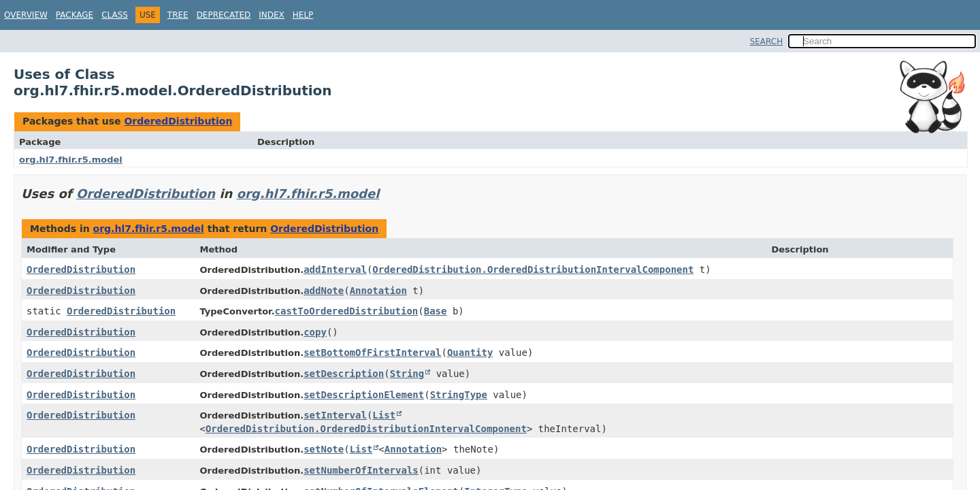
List (384, 415)
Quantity (470, 353)
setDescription (344, 374)
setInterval (335, 415)
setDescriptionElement (364, 395)
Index (272, 15)
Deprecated (224, 15)
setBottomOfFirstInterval (372, 353)
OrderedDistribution (178, 121)
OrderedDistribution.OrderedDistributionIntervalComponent (533, 269)
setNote (324, 449)
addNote (324, 291)
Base (436, 311)
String (407, 374)
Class (115, 15)
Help (303, 15)
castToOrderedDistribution (347, 311)
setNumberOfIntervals (361, 470)
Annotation (378, 291)
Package (75, 15)
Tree (178, 15)
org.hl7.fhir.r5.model (71, 160)
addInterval (335, 269)
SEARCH (767, 42)
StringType (459, 395)
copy (315, 332)
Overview (26, 15)
